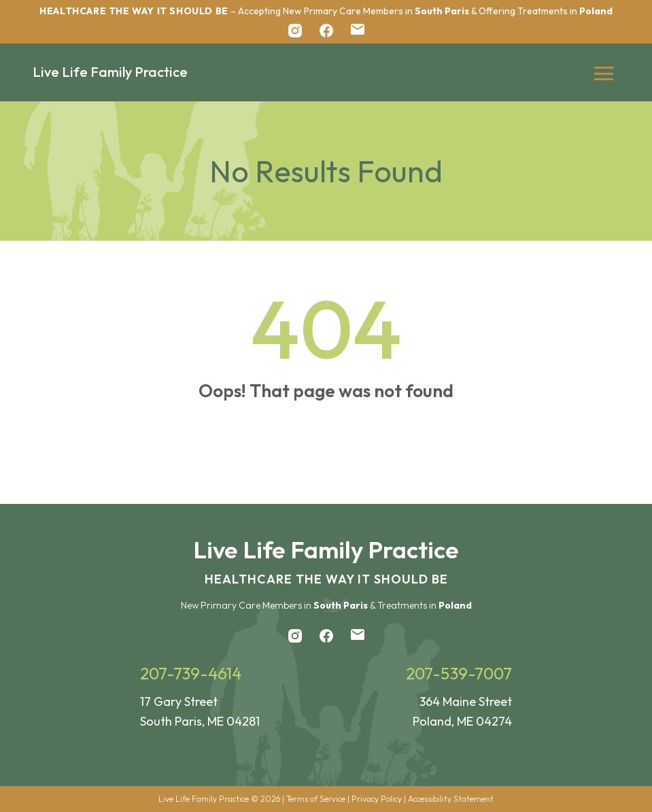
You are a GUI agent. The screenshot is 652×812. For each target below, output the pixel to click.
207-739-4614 (191, 673)
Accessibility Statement (451, 799)
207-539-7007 (459, 673)
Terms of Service (316, 799)
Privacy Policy (377, 799)
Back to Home (326, 448)
